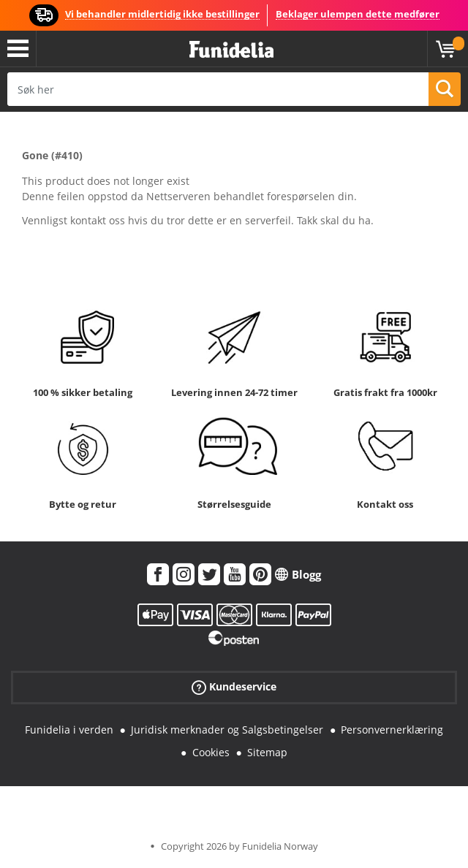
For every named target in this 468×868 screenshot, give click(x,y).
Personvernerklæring (392, 730)
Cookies (211, 752)
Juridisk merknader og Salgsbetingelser (227, 730)
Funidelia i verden (69, 730)
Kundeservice (234, 687)
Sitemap (267, 752)
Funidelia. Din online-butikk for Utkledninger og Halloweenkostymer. (231, 50)
